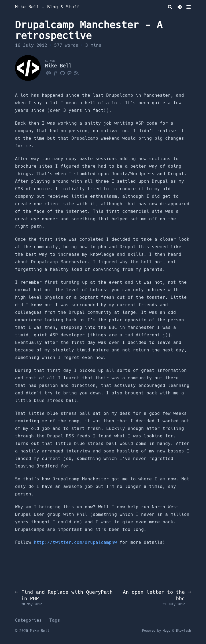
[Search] (170, 7)
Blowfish (183, 631)
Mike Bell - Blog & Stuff (47, 7)
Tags (55, 620)
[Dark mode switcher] (180, 7)
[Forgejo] (56, 73)
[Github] (62, 73)
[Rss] (76, 73)
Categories (28, 620)
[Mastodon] (69, 73)
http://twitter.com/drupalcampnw (75, 542)
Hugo (167, 631)
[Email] (49, 73)
